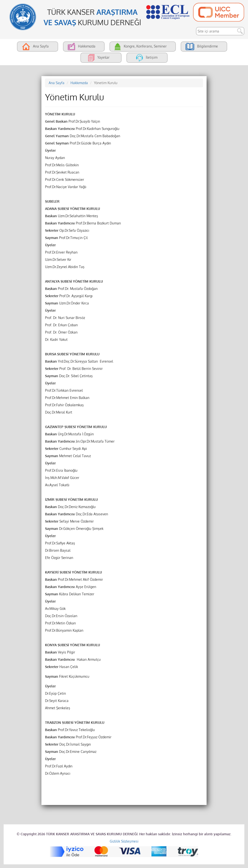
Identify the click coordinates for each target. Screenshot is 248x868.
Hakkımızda (79, 83)
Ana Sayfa (57, 83)
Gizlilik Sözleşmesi (124, 841)
